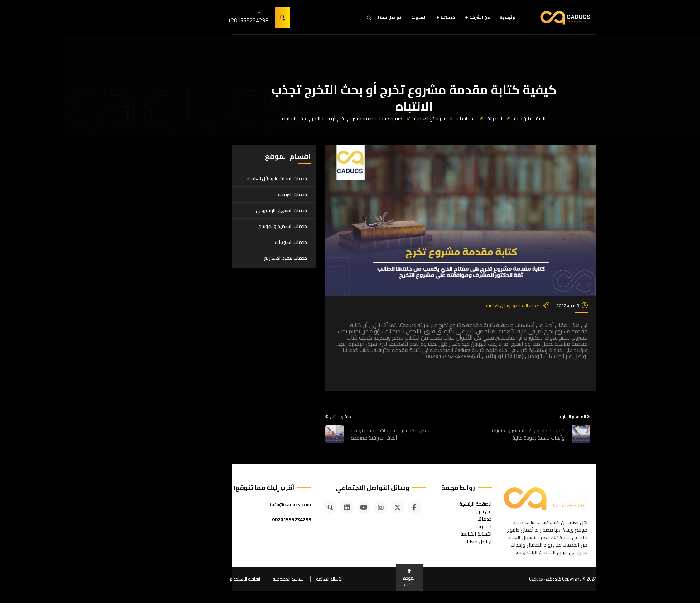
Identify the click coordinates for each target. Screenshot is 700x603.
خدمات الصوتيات (227, 242)
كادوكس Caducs (481, 579)
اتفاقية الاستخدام (181, 579)
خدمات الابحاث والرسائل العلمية (380, 118)
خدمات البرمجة (229, 194)
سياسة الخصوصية (224, 579)
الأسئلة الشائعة (265, 579)
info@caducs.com (227, 504)
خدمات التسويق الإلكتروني (217, 210)
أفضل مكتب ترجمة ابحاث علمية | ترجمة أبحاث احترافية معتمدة (327, 434)
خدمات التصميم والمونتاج (219, 226)
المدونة (432, 118)
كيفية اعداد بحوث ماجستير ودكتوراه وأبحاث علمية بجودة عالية (464, 434)
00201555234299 (228, 519)
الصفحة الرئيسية (468, 118)
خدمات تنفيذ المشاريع (222, 258)
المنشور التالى (275, 417)
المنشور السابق (511, 417)
